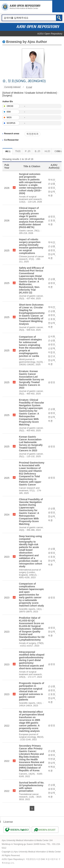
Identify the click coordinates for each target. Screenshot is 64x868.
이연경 (52, 759)
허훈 (50, 196)
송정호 (52, 188)
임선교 (52, 356)
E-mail (29, 87)
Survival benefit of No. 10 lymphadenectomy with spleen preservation (32, 787)
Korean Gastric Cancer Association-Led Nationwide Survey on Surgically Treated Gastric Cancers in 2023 (31, 444)
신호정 (52, 221)
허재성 (52, 767)
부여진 (52, 180)
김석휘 (52, 337)
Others (58, 151)
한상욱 (52, 192)
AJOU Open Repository (50, 34)
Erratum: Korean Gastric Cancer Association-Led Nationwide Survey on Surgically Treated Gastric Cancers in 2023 (31, 379)
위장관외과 (32, 134)
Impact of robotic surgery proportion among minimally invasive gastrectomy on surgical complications (31, 246)
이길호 (52, 352)
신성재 (52, 348)
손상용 (52, 184)
